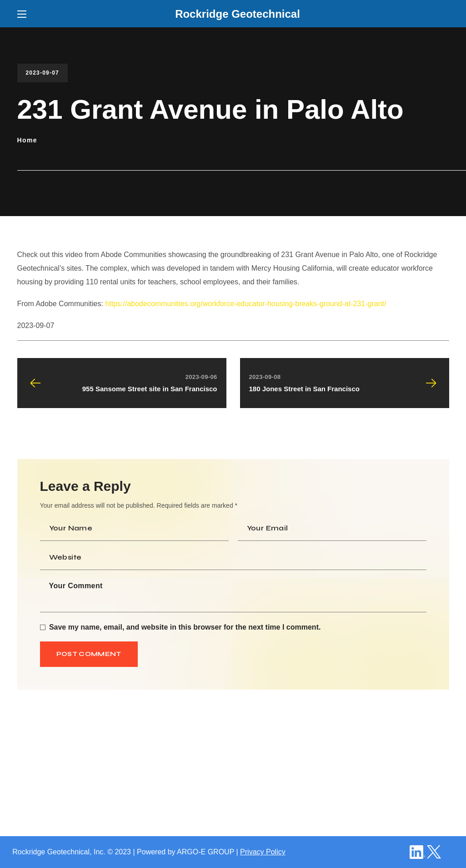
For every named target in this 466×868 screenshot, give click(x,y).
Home (28, 140)
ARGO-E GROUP (205, 852)
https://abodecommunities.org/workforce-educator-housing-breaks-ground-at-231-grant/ (246, 304)
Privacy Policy (263, 852)
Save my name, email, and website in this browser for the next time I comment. (185, 627)
